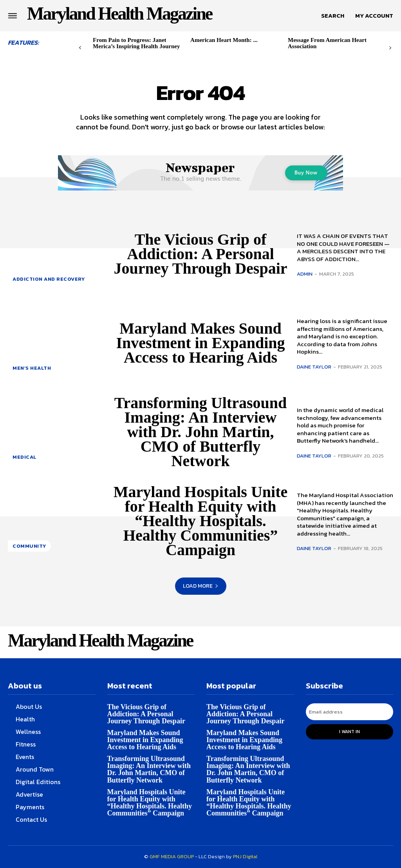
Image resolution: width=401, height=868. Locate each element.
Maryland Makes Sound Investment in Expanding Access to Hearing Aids (200, 343)
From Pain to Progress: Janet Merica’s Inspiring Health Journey (136, 43)
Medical (25, 457)
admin (305, 274)
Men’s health (32, 368)
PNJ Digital (245, 856)
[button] (333, 16)
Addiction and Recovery (49, 279)
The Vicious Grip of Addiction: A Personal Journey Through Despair (200, 254)
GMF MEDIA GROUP (172, 856)
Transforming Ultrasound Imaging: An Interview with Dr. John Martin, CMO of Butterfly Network (200, 432)
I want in (350, 732)
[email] (350, 712)
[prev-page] (80, 48)
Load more (201, 586)
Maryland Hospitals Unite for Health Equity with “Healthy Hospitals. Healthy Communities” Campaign (200, 521)
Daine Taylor (314, 367)
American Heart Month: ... (224, 40)
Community (29, 546)
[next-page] (390, 48)
